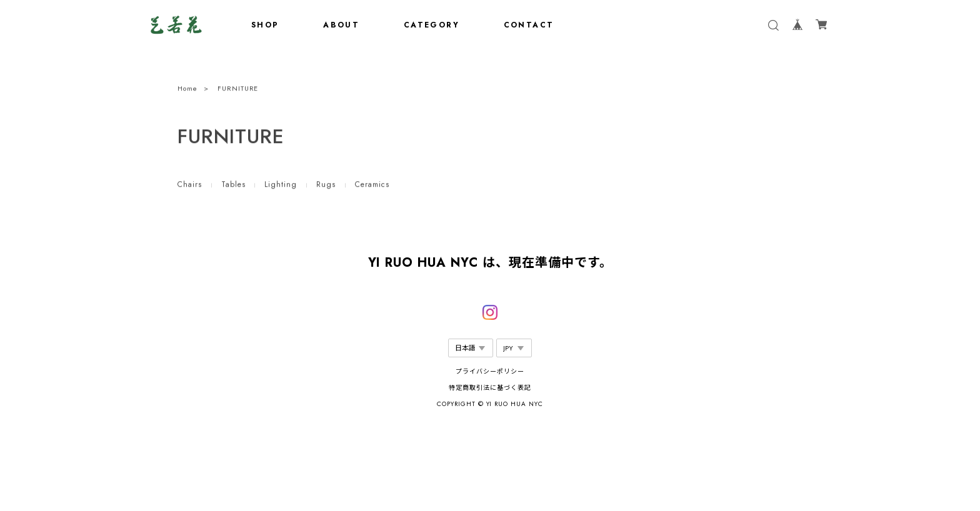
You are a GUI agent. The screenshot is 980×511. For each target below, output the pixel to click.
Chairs (190, 186)
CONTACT (529, 25)
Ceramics (372, 186)
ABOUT (341, 25)
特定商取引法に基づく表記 (490, 388)
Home (187, 89)
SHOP (265, 25)
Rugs (326, 186)
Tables (233, 186)
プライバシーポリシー (490, 371)
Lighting (281, 186)
